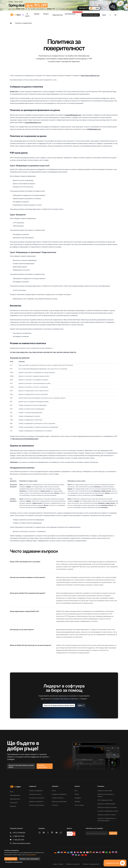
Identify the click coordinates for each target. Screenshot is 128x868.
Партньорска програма (59, 801)
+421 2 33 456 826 (19, 833)
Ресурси (47, 14)
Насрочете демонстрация (42, 766)
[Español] (65, 852)
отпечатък (55, 805)
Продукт (38, 14)
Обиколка (13, 806)
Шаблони (77, 801)
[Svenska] (76, 855)
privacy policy (31, 855)
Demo (12, 792)
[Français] (75, 852)
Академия (78, 798)
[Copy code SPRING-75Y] (57, 9)
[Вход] (110, 15)
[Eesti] (68, 852)
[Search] (78, 15)
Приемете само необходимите (29, 859)
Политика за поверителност (24, 23)
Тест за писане (79, 805)
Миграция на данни (35, 794)
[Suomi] (71, 852)
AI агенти (27, 15)
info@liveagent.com (94, 129)
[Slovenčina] (116, 852)
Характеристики (15, 799)
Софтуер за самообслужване (106, 804)
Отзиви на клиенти (58, 798)
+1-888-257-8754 (18, 836)
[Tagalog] (79, 855)
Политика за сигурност (73, 864)
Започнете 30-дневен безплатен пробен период (59, 705)
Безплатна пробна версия (91, 15)
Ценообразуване (15, 795)
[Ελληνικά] (59, 852)
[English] (62, 852)
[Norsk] (100, 852)
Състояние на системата (37, 798)
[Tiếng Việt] (83, 855)
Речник (77, 794)
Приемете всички (11, 859)
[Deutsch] (55, 852)
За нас (54, 791)
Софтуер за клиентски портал (107, 815)
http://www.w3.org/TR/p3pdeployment (25, 439)
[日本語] (87, 852)
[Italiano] (84, 852)
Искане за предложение (37, 805)
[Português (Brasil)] (107, 852)
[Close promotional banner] (125, 3)
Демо (104, 15)
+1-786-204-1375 (18, 840)
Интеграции (14, 803)
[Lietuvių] (91, 852)
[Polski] (103, 852)
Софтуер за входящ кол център (107, 807)
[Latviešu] (94, 852)
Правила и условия (57, 864)
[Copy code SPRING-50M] (26, 9)
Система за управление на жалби (108, 811)
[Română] (110, 852)
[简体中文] (86, 855)
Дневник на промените (36, 801)
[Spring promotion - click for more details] (64, 5)
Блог (76, 791)
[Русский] (113, 852)
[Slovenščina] (73, 855)
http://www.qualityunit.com (90, 76)
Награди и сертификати (59, 794)
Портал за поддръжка (36, 791)
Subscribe (113, 833)
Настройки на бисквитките (14, 862)
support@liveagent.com (73, 115)
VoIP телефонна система (105, 800)
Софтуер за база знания (105, 791)
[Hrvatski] (78, 852)
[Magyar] (81, 852)
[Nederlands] (97, 852)
